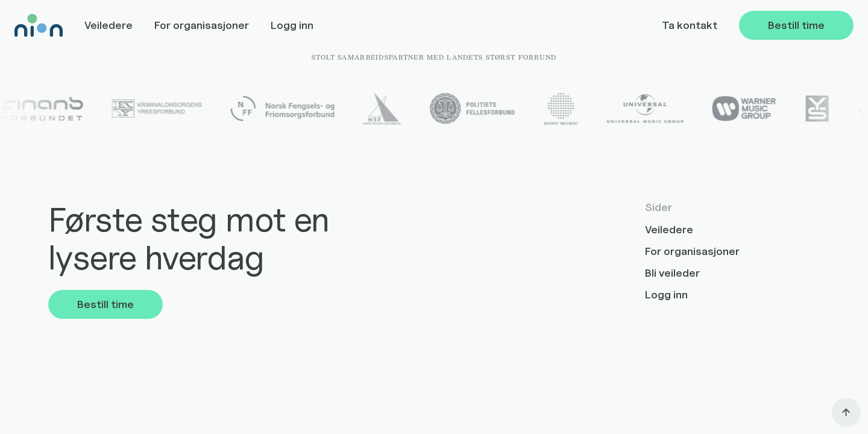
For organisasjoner (202, 25)
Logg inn (292, 25)
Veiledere (108, 25)
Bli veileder (672, 273)
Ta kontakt (690, 25)
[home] (39, 26)
